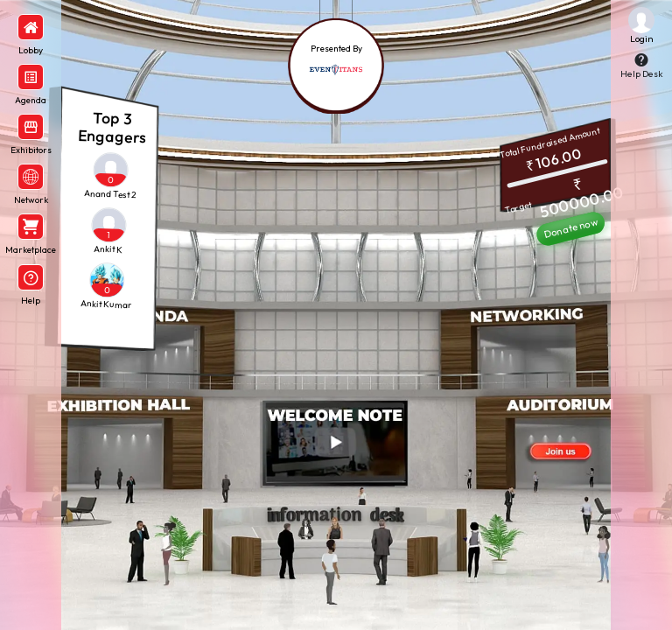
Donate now (571, 229)
